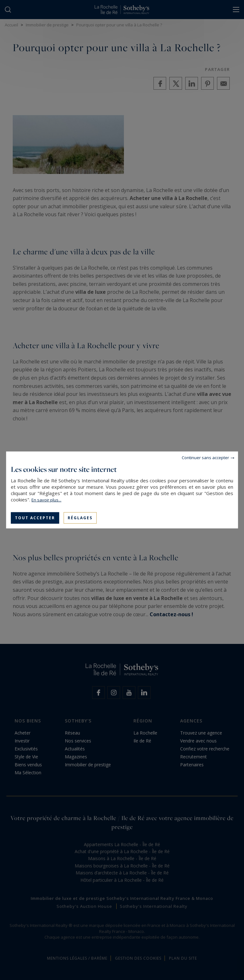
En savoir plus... (46, 500)
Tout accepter (35, 518)
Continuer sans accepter (205, 458)
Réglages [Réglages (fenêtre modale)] (80, 518)
